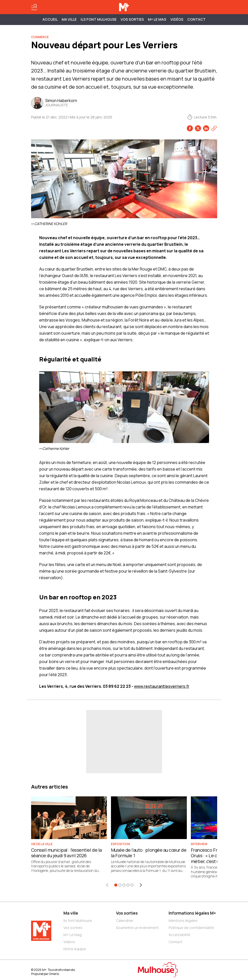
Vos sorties (132, 19)
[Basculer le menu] (34, 7)
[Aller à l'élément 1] (116, 885)
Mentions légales (183, 921)
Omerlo (54, 974)
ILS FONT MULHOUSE (99, 19)
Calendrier (125, 921)
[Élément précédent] (107, 885)
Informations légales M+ (192, 913)
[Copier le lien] (214, 128)
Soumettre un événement (137, 928)
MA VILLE (69, 19)
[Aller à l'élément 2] (120, 885)
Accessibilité (179, 935)
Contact (196, 19)
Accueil (50, 19)
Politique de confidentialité (191, 928)
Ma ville (71, 913)
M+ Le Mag (157, 19)
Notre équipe (75, 949)
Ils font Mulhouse (78, 921)
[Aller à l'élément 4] (128, 885)
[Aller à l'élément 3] (124, 885)
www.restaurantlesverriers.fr (162, 686)
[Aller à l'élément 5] (132, 885)
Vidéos (177, 19)
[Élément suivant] (141, 885)
